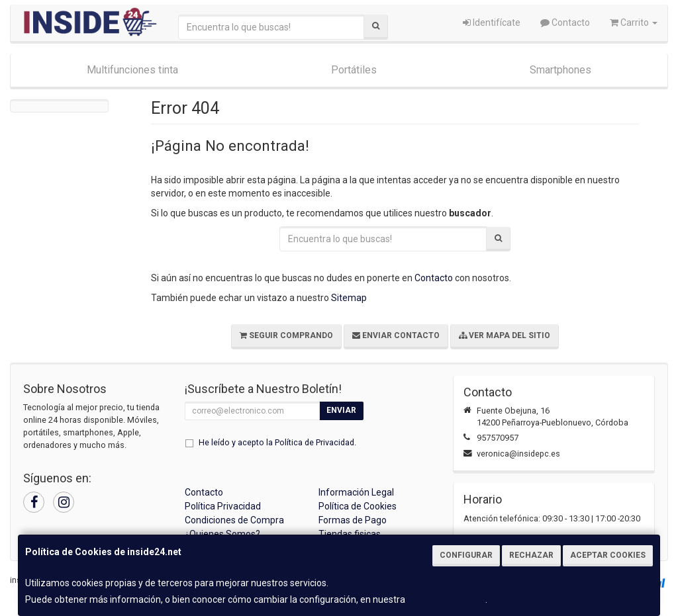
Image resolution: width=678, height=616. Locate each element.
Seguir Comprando (286, 335)
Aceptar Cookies (608, 555)
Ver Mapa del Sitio (505, 335)
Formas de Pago (353, 520)
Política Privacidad (223, 506)
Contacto (565, 22)
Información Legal (356, 492)
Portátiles (354, 70)
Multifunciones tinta (132, 70)
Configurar (466, 555)
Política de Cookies (446, 599)
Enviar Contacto (396, 335)
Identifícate (492, 22)
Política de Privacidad (315, 442)
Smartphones (560, 70)
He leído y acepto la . (277, 442)
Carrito (634, 22)
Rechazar (531, 555)
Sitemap (349, 298)
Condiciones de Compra (234, 520)
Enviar (341, 410)
